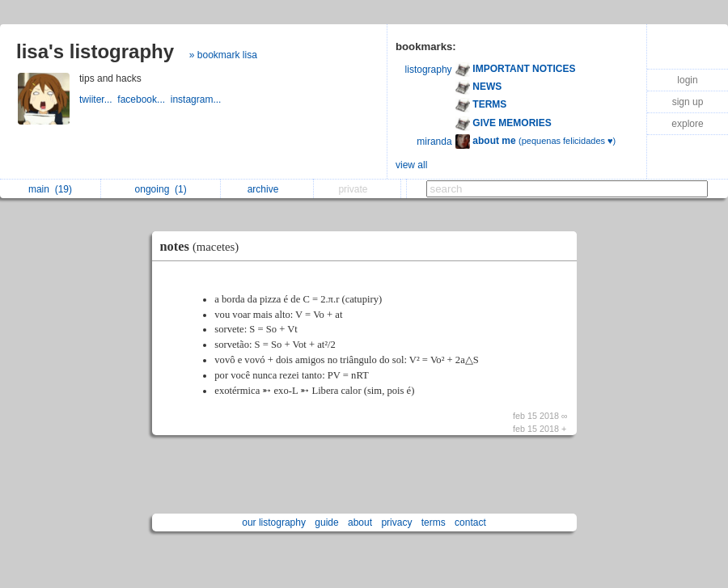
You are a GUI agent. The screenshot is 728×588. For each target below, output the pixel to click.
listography (429, 70)
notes (204, 246)
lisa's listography (95, 51)
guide (326, 522)
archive (267, 189)
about (360, 522)
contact (470, 522)
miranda (434, 142)
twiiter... (98, 99)
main (50, 189)
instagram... (197, 99)
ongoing (161, 189)
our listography (274, 522)
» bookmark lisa (223, 55)
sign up (688, 102)
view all (411, 165)
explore (687, 124)
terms (434, 522)
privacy (396, 522)
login (687, 80)
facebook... (144, 99)
